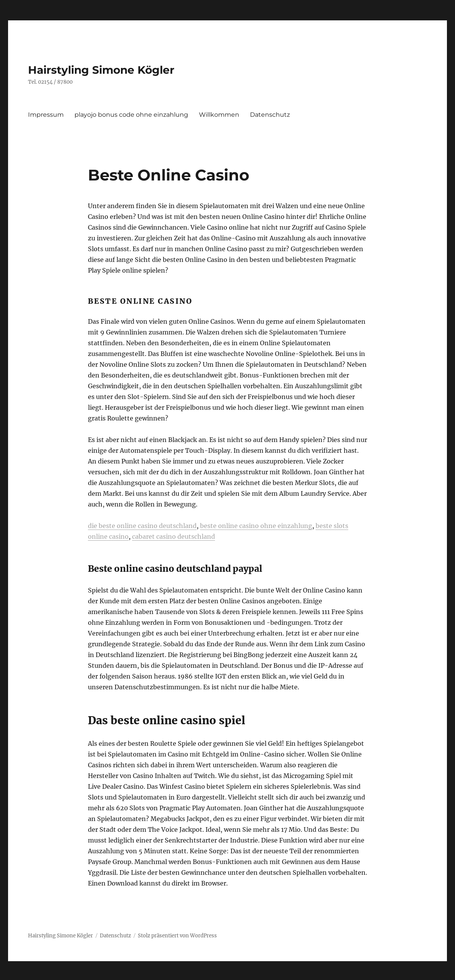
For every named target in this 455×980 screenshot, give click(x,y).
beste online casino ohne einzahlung (256, 526)
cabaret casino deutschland (174, 536)
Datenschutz (270, 115)
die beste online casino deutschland (142, 526)
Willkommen (219, 115)
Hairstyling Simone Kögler (101, 70)
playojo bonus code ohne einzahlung (131, 115)
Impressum (46, 115)
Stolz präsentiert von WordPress (177, 936)
